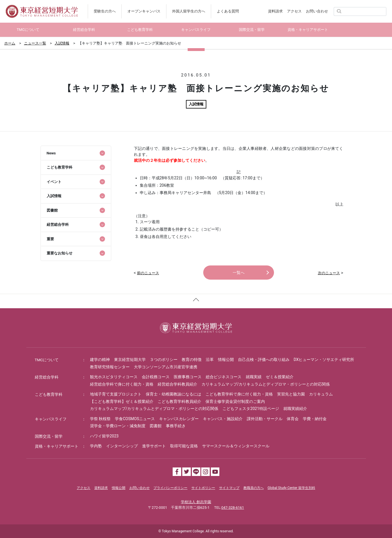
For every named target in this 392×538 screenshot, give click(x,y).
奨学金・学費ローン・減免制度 (118, 426)
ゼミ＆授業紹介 (280, 377)
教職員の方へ (254, 488)
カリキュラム (321, 394)
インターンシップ (122, 446)
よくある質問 (228, 11)
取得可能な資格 (184, 446)
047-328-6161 (233, 508)
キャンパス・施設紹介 (223, 419)
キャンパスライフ (51, 419)
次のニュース (329, 273)
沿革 (210, 360)
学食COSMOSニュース (135, 419)
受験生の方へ (105, 11)
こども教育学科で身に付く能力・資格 (239, 394)
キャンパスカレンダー (179, 419)
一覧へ (239, 273)
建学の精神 (100, 360)
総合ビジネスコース (224, 377)
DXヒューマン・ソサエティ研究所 (324, 360)
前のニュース (148, 273)
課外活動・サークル (265, 419)
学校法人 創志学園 (196, 502)
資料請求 (275, 11)
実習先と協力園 (291, 394)
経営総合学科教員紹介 (177, 384)
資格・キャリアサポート (57, 446)
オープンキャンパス (144, 11)
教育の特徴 (192, 360)
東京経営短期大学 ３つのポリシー (146, 360)
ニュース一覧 (35, 43)
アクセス (294, 11)
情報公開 (226, 360)
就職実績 (254, 377)
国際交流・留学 (49, 436)
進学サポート (154, 446)
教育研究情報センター (110, 367)
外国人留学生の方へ (189, 11)
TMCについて (47, 360)
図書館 (156, 426)
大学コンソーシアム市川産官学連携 (166, 367)
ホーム (10, 43)
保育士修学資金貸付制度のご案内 (235, 401)
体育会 (293, 419)
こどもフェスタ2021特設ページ (251, 409)
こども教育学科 (49, 394)
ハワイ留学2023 (104, 436)
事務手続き (176, 426)
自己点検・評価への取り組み (264, 360)
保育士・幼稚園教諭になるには (173, 394)
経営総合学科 (47, 377)
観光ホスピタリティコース (114, 377)
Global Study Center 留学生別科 (291, 488)
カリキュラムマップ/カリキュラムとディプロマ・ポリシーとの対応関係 (266, 384)
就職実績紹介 (295, 409)
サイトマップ (229, 488)
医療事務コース (188, 377)
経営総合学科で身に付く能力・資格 (122, 384)
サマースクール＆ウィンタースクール (236, 446)
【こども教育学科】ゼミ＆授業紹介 (122, 401)
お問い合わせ (317, 11)
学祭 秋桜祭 (100, 419)
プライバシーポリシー (170, 488)
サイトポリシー (203, 488)
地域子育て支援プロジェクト (116, 394)
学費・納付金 (315, 419)
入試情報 (62, 43)
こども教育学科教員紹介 (179, 401)
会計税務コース (156, 377)
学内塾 (96, 446)
